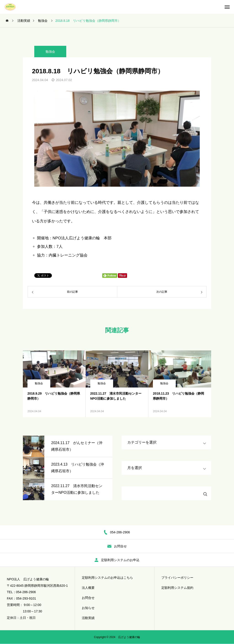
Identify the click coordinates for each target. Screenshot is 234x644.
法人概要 (88, 588)
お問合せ (88, 598)
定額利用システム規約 (177, 588)
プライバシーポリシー (177, 578)
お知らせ (88, 608)
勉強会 (50, 52)
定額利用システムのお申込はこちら (107, 578)
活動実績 (88, 618)
